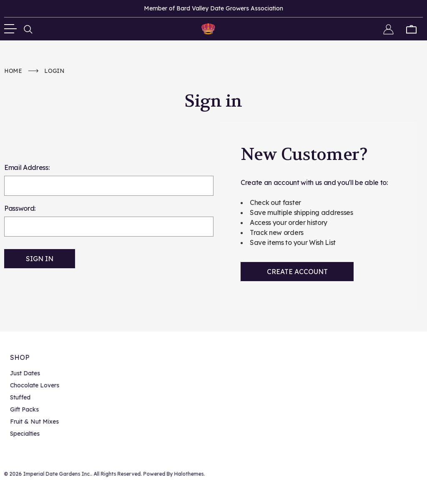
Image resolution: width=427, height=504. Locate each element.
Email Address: (27, 167)
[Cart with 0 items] (411, 29)
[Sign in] (388, 29)
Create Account (297, 272)
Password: (20, 208)
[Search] (28, 29)
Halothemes (188, 474)
